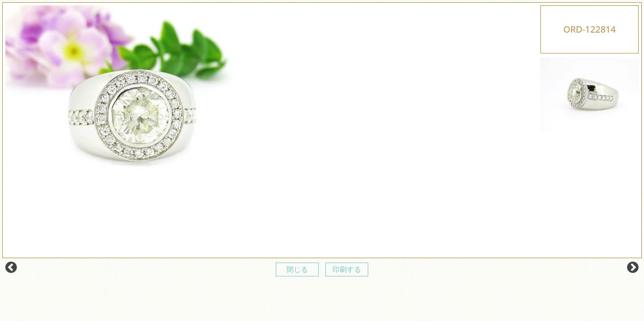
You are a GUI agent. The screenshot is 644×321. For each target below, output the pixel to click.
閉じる (297, 269)
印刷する (347, 269)
